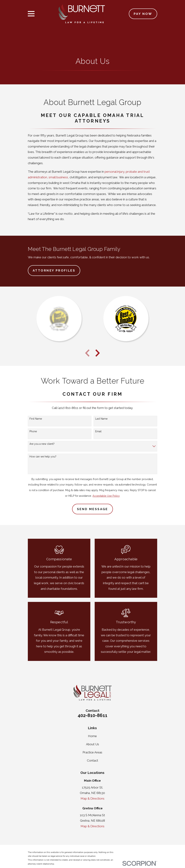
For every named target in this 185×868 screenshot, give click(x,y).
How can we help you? (43, 457)
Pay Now (143, 14)
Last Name (101, 419)
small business (58, 177)
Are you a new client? (42, 444)
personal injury (114, 172)
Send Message (92, 509)
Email (98, 431)
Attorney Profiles (54, 270)
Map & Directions (92, 798)
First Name (36, 419)
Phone (33, 431)
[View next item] (98, 353)
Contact (92, 760)
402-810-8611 (92, 715)
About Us (92, 744)
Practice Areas (92, 752)
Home (92, 736)
